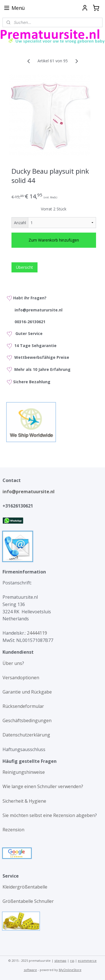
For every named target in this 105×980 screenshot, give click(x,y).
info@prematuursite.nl (30, 492)
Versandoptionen (21, 678)
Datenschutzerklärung (26, 735)
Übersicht (25, 267)
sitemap (60, 961)
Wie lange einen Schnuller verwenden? (43, 786)
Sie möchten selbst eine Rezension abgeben (49, 815)
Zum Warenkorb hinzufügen (54, 240)
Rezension (13, 830)
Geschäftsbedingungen (27, 720)
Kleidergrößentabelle (25, 887)
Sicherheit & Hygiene (24, 801)
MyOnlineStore (70, 970)
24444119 (36, 633)
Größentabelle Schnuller (29, 901)
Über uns (12, 663)
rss (72, 961)
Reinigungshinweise (24, 772)
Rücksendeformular (23, 706)
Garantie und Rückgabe (27, 692)
